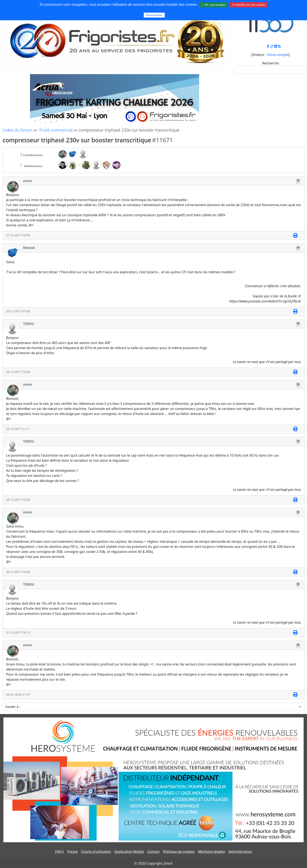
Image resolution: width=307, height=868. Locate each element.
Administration (240, 852)
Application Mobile (129, 852)
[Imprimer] (295, 235)
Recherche (270, 63)
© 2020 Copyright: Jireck (153, 863)
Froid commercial (56, 130)
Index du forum (17, 130)
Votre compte (278, 55)
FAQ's (60, 852)
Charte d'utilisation (96, 852)
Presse (72, 852)
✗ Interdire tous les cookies (249, 5)
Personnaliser (154, 15)
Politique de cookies (179, 852)
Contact (153, 852)
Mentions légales (211, 852)
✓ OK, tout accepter (213, 5)
